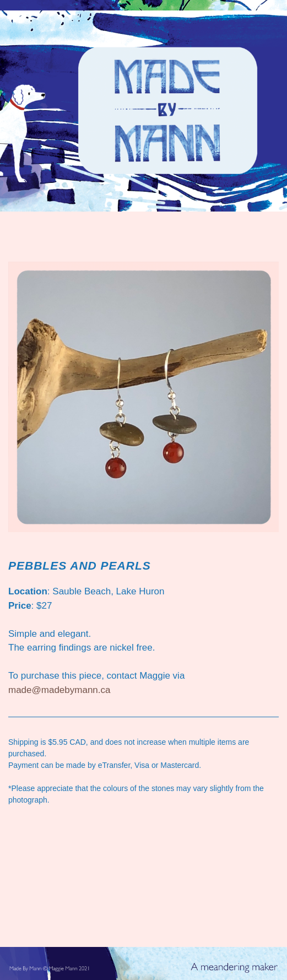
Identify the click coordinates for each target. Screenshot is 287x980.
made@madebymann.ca (59, 690)
